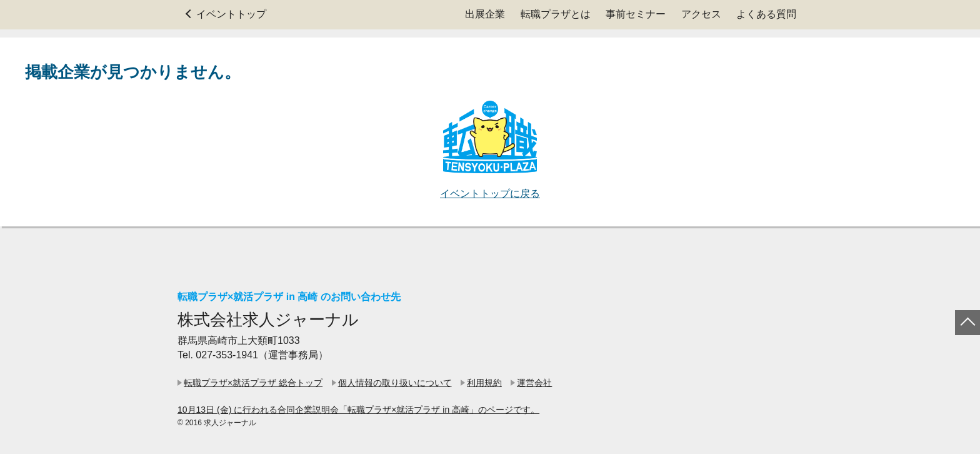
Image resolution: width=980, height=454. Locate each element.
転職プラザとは (556, 14)
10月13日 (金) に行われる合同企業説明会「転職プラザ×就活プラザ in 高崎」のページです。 (358, 410)
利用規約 (484, 383)
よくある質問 (766, 14)
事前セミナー (636, 14)
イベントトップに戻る (490, 194)
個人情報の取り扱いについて (395, 383)
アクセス (701, 14)
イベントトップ (231, 14)
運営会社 (534, 383)
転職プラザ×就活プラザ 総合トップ (253, 383)
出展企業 (485, 14)
